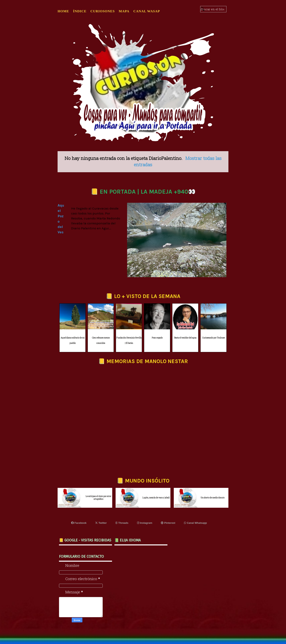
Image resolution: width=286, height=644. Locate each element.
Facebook (79, 523)
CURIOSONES (102, 11)
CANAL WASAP (147, 11)
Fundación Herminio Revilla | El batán (129, 340)
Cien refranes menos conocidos (101, 340)
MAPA (124, 11)
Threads (122, 523)
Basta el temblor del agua (185, 338)
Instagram (145, 523)
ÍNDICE (80, 11)
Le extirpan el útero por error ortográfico (98, 498)
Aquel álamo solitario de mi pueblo (73, 340)
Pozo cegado (157, 338)
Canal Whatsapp (195, 523)
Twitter (101, 523)
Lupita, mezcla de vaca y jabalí (156, 498)
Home (63, 11)
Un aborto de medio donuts (213, 498)
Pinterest (168, 523)
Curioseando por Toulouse (214, 338)
